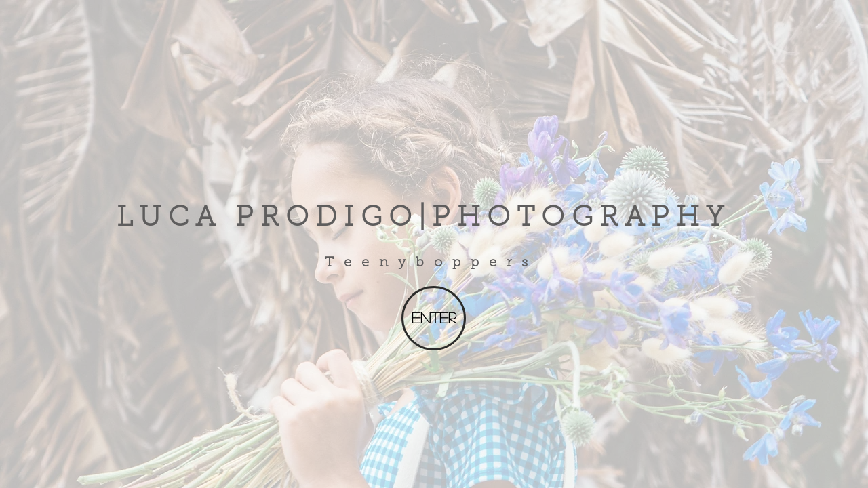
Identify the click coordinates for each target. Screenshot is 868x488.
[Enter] (434, 318)
